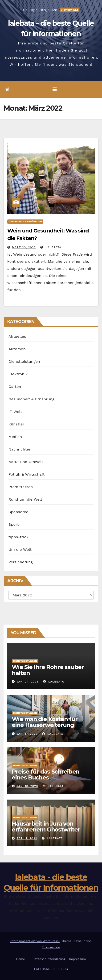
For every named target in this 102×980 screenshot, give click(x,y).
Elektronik (18, 374)
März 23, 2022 (24, 247)
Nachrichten (20, 449)
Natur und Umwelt (26, 462)
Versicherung (21, 562)
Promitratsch (21, 487)
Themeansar (51, 947)
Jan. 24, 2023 (28, 682)
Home (21, 959)
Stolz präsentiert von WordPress (35, 941)
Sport (14, 524)
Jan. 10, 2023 (27, 786)
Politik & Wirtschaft (27, 474)
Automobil (18, 349)
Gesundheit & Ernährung (25, 221)
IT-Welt (15, 412)
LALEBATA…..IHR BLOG (51, 969)
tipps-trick (18, 537)
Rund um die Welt (25, 499)
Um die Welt (20, 549)
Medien (15, 437)
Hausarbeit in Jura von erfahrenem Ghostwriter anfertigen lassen (46, 829)
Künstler (16, 424)
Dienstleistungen (24, 361)
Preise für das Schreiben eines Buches (46, 774)
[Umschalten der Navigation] (55, 89)
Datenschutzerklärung (49, 959)
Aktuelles (17, 336)
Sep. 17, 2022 (27, 838)
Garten (15, 387)
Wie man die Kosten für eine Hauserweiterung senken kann (45, 725)
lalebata (51, 247)
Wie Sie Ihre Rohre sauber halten (48, 670)
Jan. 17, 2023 (27, 734)
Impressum (77, 959)
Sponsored (18, 512)
